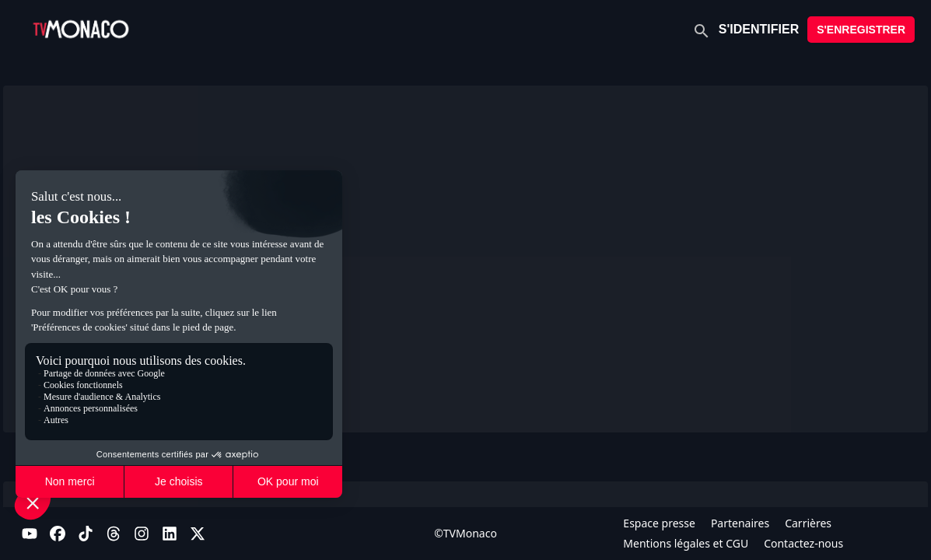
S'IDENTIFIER (759, 29)
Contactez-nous (803, 543)
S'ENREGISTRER (861, 30)
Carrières (808, 523)
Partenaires (740, 523)
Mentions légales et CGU (686, 543)
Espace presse (659, 523)
